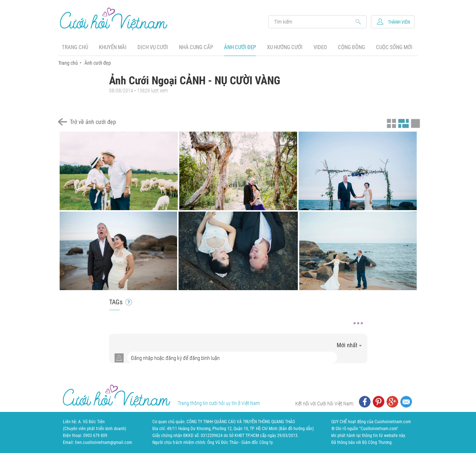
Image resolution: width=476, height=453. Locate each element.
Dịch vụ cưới (153, 47)
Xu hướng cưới (285, 47)
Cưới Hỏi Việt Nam (114, 19)
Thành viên (399, 22)
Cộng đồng (351, 47)
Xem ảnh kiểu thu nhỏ (391, 123)
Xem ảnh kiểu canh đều (403, 123)
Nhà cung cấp (196, 47)
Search (314, 22)
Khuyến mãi (113, 47)
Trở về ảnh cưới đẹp (93, 122)
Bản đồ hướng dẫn (296, 429)
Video (320, 47)
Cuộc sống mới (394, 47)
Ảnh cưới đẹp (240, 47)
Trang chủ (75, 47)
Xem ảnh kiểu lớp (415, 123)
